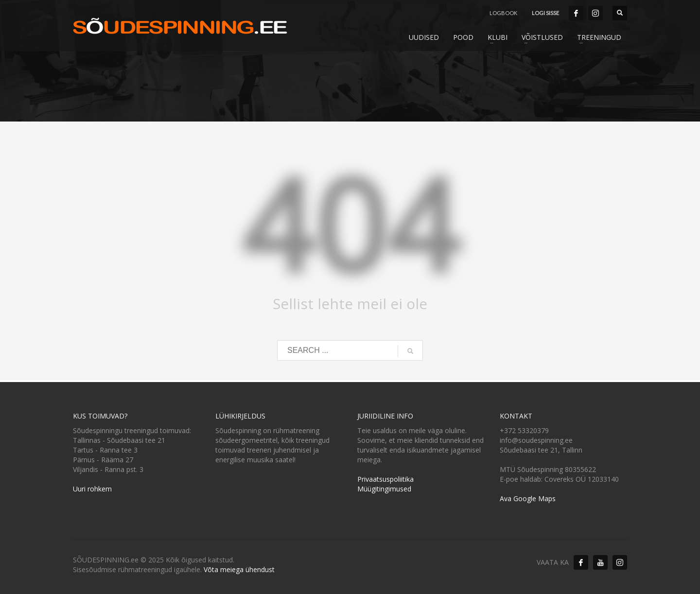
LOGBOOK (503, 13)
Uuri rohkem (92, 489)
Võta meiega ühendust (239, 569)
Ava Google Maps (528, 498)
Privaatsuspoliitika (385, 479)
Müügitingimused (384, 489)
